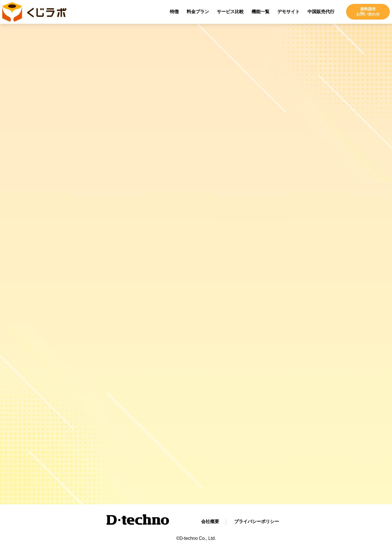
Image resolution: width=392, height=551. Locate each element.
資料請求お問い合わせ (368, 11)
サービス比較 (230, 12)
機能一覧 (260, 12)
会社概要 (210, 521)
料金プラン (198, 12)
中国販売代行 (321, 12)
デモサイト (288, 12)
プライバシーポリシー (257, 521)
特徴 (174, 12)
